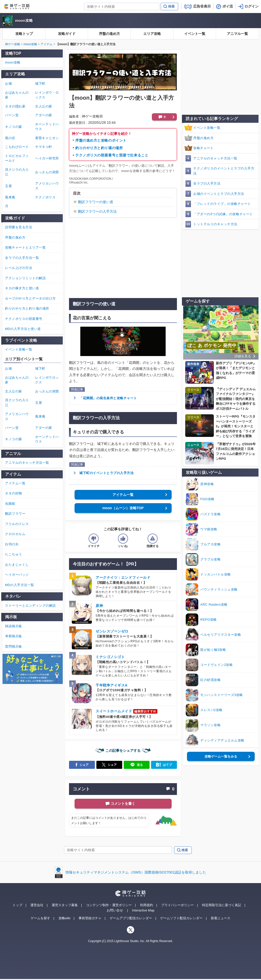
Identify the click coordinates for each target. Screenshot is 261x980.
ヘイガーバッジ (17, 575)
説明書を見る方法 (19, 227)
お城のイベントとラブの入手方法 (219, 194)
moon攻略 (24, 20)
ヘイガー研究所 (47, 158)
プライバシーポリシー (177, 905)
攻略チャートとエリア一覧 (25, 247)
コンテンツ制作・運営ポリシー (109, 905)
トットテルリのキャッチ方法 (215, 224)
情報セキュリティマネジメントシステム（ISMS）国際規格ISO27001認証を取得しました (136, 872)
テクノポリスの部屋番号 (24, 319)
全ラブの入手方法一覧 (22, 258)
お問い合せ (115, 910)
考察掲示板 (14, 636)
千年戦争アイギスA (112, 685)
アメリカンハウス (47, 186)
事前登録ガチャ (90, 918)
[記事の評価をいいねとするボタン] (123, 539)
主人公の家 (44, 106)
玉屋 (8, 186)
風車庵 (10, 197)
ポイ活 (228, 6)
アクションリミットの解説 (25, 278)
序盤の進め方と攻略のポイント (101, 140)
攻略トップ (24, 34)
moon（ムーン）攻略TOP (123, 508)
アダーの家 (44, 115)
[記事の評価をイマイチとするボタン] (94, 539)
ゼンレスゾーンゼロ (112, 631)
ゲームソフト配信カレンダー (181, 918)
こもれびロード (17, 147)
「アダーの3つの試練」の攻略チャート (223, 214)
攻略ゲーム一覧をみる (221, 756)
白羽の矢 (12, 544)
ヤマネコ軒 (44, 147)
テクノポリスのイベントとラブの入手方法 (224, 171)
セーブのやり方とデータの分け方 (30, 298)
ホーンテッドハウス (47, 127)
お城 (8, 83)
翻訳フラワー (15, 514)
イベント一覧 (195, 34)
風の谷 (10, 138)
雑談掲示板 (14, 626)
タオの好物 (14, 493)
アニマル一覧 (237, 34)
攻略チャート (203, 148)
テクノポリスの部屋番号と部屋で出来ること (112, 155)
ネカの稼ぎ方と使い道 (22, 288)
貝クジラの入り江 (17, 172)
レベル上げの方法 (19, 268)
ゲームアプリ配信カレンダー (131, 918)
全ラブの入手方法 (207, 183)
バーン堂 (12, 115)
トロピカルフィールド (17, 158)
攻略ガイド (67, 34)
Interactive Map (143, 910)
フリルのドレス (17, 524)
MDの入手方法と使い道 (23, 329)
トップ (17, 905)
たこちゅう (14, 554)
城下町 (40, 83)
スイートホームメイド (114, 711)
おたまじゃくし (17, 565)
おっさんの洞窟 (47, 172)
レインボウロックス (47, 380)
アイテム (46, 44)
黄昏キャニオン (47, 138)
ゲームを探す (40, 918)
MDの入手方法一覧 (20, 585)
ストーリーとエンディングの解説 (30, 606)
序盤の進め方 (109, 34)
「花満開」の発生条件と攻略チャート (108, 398)
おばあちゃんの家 (17, 95)
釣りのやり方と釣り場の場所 (99, 148)
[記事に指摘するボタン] (153, 539)
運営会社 (37, 905)
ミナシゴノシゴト (110, 657)
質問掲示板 (14, 646)
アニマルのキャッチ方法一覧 (215, 158)
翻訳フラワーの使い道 (96, 202)
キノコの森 (14, 127)
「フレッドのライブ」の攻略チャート (222, 204)
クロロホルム (15, 534)
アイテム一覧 (123, 495)
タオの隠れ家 (15, 106)
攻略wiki (64, 918)
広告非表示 (202, 6)
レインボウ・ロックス (47, 95)
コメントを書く (123, 803)
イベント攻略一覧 (207, 128)
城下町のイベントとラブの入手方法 (106, 473)
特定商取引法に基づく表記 (222, 905)
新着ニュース (221, 918)
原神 (99, 606)
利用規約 (147, 905)
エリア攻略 (152, 34)
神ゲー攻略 (13, 44)
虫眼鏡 (10, 504)
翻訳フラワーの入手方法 (97, 211)
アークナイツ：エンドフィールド (123, 578)
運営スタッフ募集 (65, 905)
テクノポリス (45, 197)
